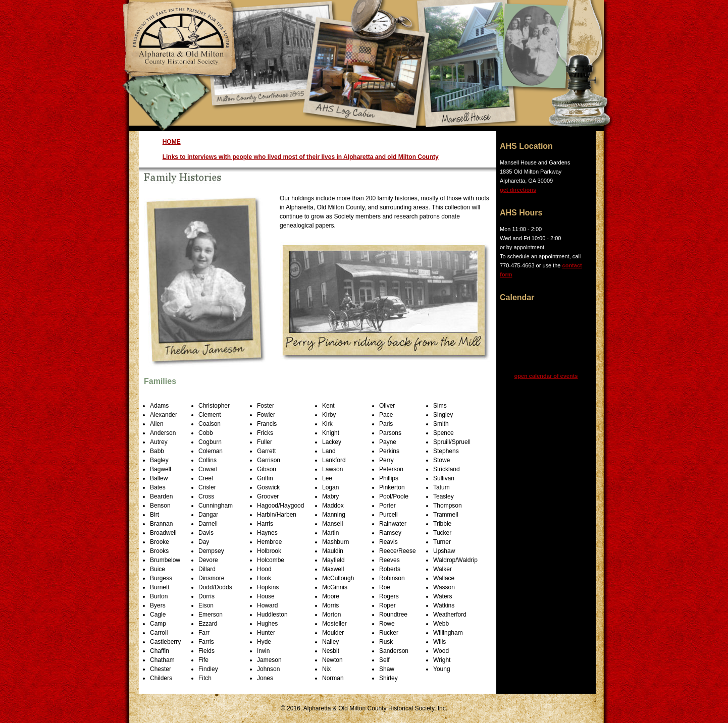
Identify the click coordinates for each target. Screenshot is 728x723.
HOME (172, 142)
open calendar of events (546, 376)
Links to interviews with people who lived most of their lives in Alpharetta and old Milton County (301, 157)
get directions (518, 190)
